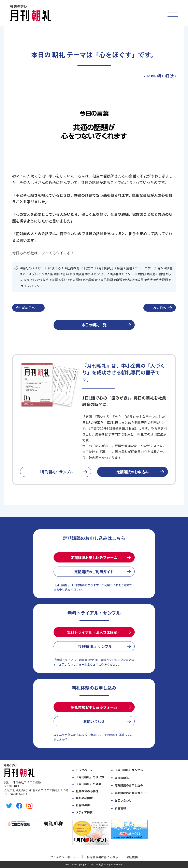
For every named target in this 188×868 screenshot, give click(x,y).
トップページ (84, 770)
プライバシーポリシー (64, 857)
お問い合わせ (94, 721)
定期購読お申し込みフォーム (94, 557)
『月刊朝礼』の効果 (88, 784)
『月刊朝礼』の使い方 (90, 777)
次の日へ (160, 308)
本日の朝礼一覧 (94, 325)
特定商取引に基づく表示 (102, 857)
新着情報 (120, 808)
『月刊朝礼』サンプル (56, 472)
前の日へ (28, 308)
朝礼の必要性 (84, 798)
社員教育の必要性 (87, 791)
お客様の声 (83, 805)
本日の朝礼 (122, 778)
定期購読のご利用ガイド (94, 572)
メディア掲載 (84, 812)
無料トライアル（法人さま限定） (94, 632)
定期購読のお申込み (133, 472)
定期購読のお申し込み (129, 785)
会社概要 (132, 857)
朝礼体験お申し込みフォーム (94, 707)
